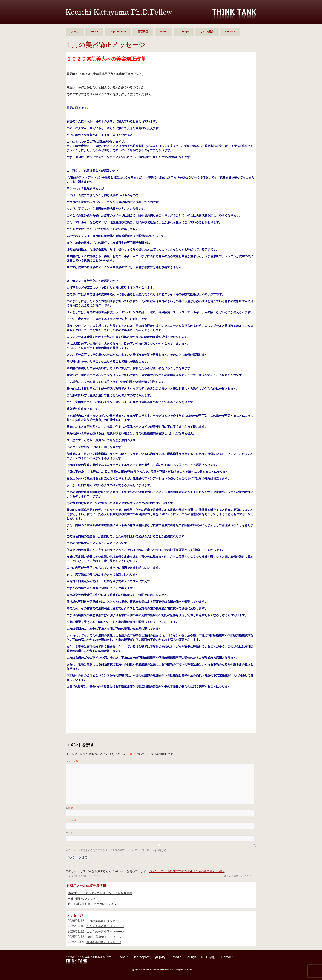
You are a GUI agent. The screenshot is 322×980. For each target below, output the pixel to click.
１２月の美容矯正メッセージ (83, 876)
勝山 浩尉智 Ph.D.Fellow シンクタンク (119, 13)
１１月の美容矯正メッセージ (105, 932)
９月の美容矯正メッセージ (104, 942)
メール (71, 820)
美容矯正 (143, 32)
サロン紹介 (207, 32)
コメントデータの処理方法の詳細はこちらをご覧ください (187, 871)
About (94, 32)
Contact (230, 32)
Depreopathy (118, 32)
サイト (69, 833)
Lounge (184, 32)
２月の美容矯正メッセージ (240, 876)
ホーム (75, 32)
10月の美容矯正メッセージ (104, 937)
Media (164, 32)
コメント (72, 761)
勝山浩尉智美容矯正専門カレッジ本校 (92, 904)
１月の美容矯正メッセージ (104, 921)
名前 (70, 808)
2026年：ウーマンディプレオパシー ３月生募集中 (100, 893)
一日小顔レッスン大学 (82, 899)
